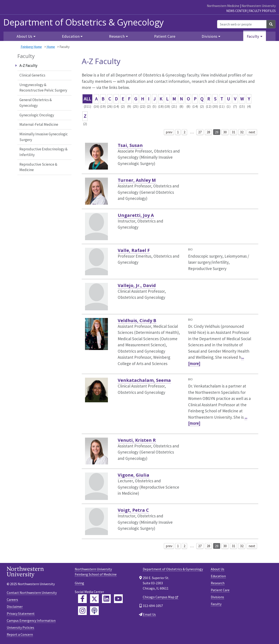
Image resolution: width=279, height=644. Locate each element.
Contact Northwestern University (32, 593)
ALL (87, 99)
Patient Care (165, 36)
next (252, 132)
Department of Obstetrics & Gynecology (83, 22)
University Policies (20, 627)
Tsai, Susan (130, 145)
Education (218, 576)
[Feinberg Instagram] (82, 611)
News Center (236, 11)
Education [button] (71, 36)
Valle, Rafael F (134, 250)
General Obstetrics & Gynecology (36, 103)
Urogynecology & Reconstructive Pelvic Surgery (43, 88)
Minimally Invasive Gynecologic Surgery (44, 137)
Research (218, 583)
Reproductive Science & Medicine (38, 167)
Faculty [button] (253, 36)
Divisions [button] (209, 36)
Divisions (217, 597)
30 (225, 132)
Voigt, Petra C (133, 510)
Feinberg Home (31, 47)
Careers (12, 600)
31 (233, 132)
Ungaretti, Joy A (136, 215)
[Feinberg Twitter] (94, 599)
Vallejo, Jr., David (137, 285)
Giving (79, 583)
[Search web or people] (242, 24)
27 (200, 132)
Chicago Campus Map (159, 597)
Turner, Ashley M (137, 180)
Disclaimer (15, 607)
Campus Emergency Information (31, 620)
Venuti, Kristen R (137, 440)
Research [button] (117, 36)
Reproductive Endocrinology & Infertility (43, 152)
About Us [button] (24, 36)
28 (208, 132)
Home (51, 47)
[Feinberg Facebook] (82, 599)
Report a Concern (20, 634)
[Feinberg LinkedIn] (106, 599)
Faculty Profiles (262, 11)
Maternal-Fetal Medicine (39, 124)
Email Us (149, 614)
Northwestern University (259, 6)
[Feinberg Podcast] (94, 611)
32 (242, 132)
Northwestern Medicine (223, 6)
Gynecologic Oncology (37, 115)
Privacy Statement (21, 613)
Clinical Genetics (32, 75)
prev (169, 132)
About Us (218, 569)
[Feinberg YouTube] (118, 599)
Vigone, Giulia (134, 475)
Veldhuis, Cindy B (137, 320)
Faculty (216, 604)
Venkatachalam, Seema (144, 380)
